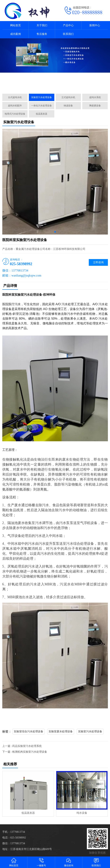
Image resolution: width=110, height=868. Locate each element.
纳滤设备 (68, 106)
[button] (54, 86)
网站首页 (15, 25)
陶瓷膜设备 (95, 106)
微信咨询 (69, 862)
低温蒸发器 (42, 114)
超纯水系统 (95, 97)
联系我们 (68, 34)
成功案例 (15, 34)
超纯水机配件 (15, 106)
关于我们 (42, 25)
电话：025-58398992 (14, 838)
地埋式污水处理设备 (15, 114)
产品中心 (68, 25)
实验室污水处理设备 (42, 97)
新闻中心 (95, 25)
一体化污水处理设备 (42, 106)
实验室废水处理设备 (61, 731)
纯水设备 (82, 813)
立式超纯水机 (68, 97)
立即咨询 (98, 262)
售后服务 (42, 34)
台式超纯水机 (15, 97)
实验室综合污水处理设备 (29, 731)
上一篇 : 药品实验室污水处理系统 (22, 746)
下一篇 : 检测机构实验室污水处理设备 (25, 752)
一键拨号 (41, 862)
